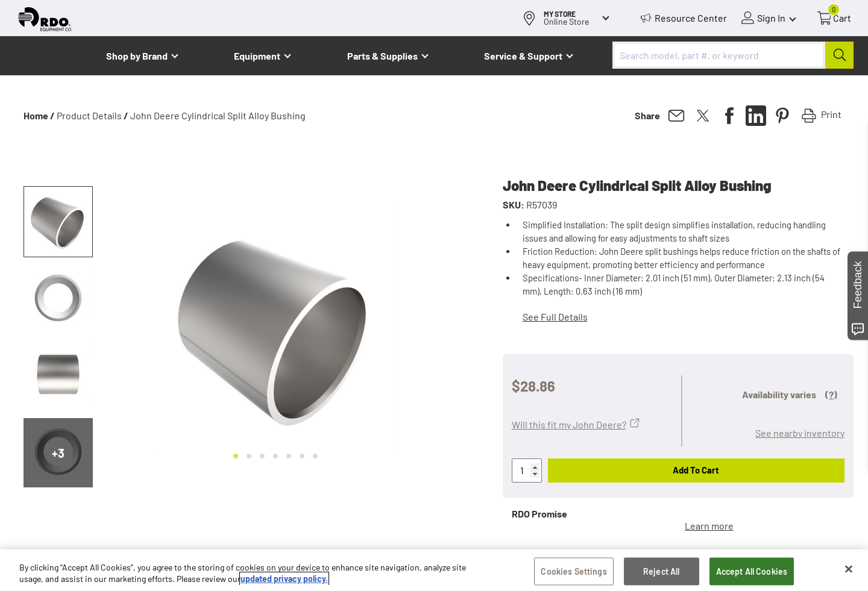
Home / (39, 115)
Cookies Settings (574, 571)
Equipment (257, 56)
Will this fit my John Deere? (569, 424)
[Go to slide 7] (315, 456)
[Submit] (839, 55)
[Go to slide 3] (262, 456)
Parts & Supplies (382, 56)
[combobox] (733, 55)
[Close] (849, 569)
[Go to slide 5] (289, 456)
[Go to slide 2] (249, 456)
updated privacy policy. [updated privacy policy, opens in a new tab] (284, 579)
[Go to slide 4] (275, 456)
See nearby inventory (800, 433)
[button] (58, 222)
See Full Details (555, 317)
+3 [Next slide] (58, 453)
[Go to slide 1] (236, 456)
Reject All (661, 571)
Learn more (709, 526)
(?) (831, 394)
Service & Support (523, 56)
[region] (434, 570)
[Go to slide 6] (302, 456)
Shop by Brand (137, 56)
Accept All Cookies (752, 571)
